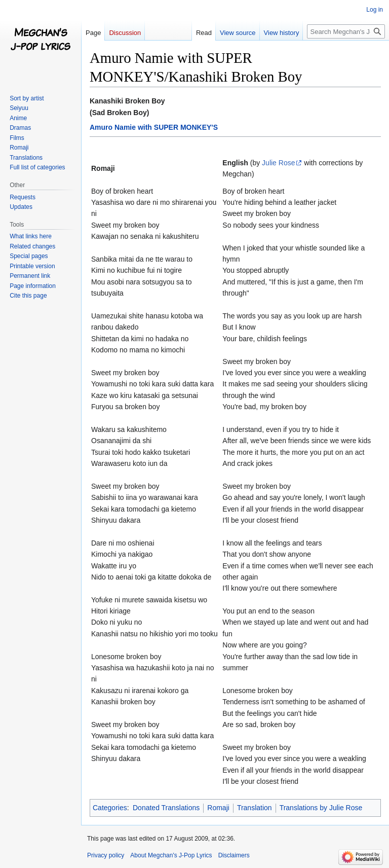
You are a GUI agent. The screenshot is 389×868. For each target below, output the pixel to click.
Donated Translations (166, 808)
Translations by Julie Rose (321, 808)
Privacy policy (106, 855)
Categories (110, 808)
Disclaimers (234, 855)
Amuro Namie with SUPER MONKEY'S (154, 127)
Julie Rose (278, 163)
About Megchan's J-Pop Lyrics (171, 855)
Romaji (218, 808)
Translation (255, 808)
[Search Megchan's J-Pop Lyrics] (346, 31)
